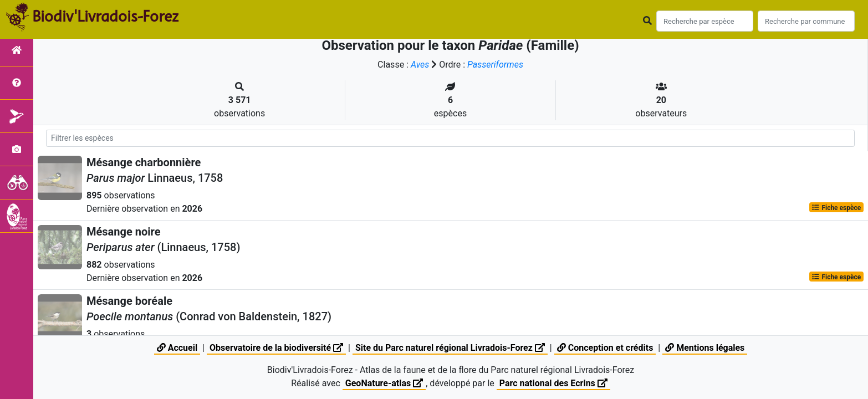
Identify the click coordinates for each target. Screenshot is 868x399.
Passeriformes (495, 65)
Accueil (177, 348)
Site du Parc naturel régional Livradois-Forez (450, 348)
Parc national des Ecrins (553, 383)
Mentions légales (705, 348)
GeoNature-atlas (384, 383)
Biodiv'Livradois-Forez (105, 16)
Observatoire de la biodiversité (276, 348)
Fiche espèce (836, 207)
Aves (420, 65)
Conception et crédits (605, 348)
